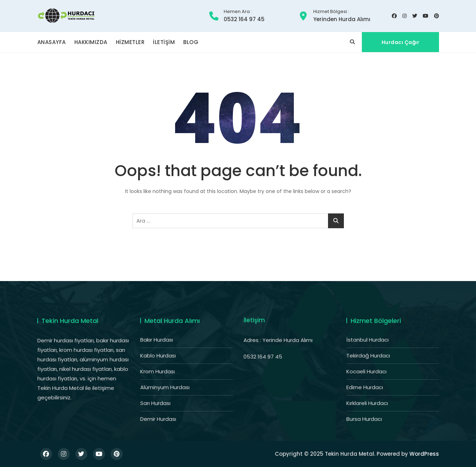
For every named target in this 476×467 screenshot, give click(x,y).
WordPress (424, 454)
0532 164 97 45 (244, 16)
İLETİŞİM (164, 42)
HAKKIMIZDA (91, 42)
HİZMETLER (130, 42)
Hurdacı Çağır (401, 42)
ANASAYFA (52, 42)
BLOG (191, 42)
